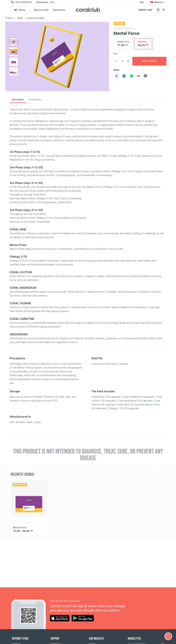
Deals (52, 2)
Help (142, 2)
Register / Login (145, 10)
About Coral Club (41, 10)
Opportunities (59, 10)
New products (42, 2)
